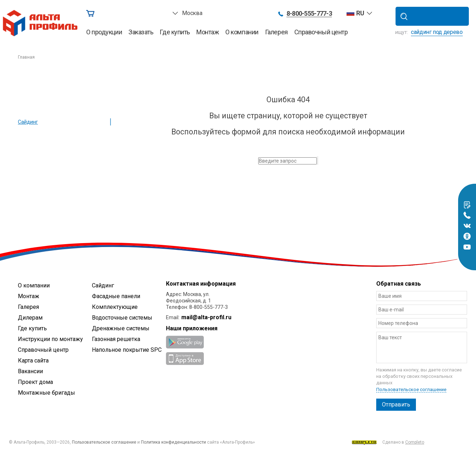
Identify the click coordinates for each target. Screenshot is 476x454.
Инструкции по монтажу (50, 339)
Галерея (276, 32)
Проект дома (35, 382)
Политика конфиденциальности (173, 442)
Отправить (396, 404)
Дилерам (30, 318)
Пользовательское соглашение (411, 389)
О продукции (104, 32)
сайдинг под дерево (437, 32)
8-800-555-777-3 (309, 14)
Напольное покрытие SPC (127, 350)
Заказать (141, 32)
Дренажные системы (121, 328)
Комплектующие (115, 307)
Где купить (175, 32)
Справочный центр (321, 32)
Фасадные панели (116, 296)
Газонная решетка (116, 339)
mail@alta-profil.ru (206, 317)
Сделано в (388, 442)
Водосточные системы (122, 318)
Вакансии (30, 371)
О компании (242, 32)
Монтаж (208, 32)
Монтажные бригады (46, 393)
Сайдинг (28, 122)
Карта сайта (33, 361)
